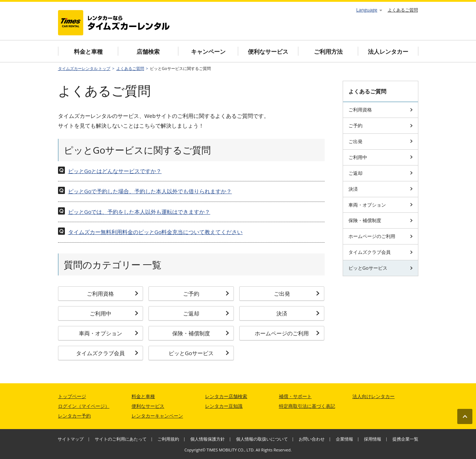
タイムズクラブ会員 (107, 353)
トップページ (72, 396)
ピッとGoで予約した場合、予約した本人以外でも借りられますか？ (150, 191)
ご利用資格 (113, 294)
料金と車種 (88, 52)
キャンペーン (208, 52)
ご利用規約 (168, 439)
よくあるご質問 (403, 10)
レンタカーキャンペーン (157, 416)
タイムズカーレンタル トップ (84, 68)
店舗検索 (148, 52)
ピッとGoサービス (199, 353)
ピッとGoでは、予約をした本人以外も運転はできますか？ (139, 212)
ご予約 (206, 294)
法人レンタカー (388, 52)
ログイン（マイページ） (84, 406)
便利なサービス (268, 52)
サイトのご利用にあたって (121, 439)
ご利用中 (114, 313)
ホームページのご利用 (287, 333)
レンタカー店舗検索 (226, 396)
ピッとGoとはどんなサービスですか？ (115, 171)
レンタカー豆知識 (224, 406)
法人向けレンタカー (373, 396)
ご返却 (206, 313)
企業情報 (344, 439)
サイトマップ (71, 439)
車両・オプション (109, 333)
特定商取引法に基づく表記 (307, 406)
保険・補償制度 (201, 333)
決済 (298, 313)
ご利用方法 (328, 52)
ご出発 (297, 294)
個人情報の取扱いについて (262, 439)
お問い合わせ (312, 439)
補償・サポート (295, 396)
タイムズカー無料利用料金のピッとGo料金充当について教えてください (155, 232)
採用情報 (373, 439)
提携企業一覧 (405, 439)
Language (369, 10)
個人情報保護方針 (208, 439)
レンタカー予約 (74, 416)
